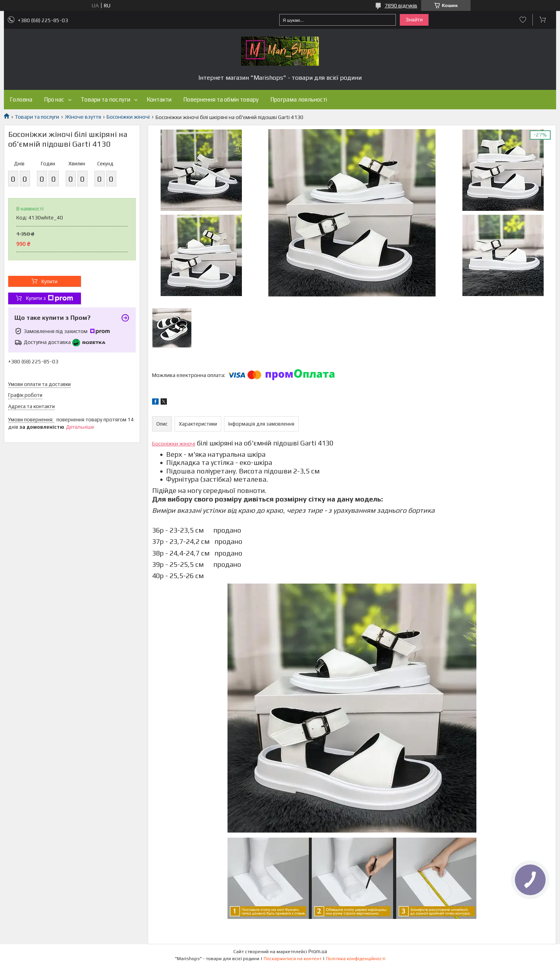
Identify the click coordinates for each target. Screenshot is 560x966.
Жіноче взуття (83, 117)
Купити (49, 281)
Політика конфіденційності (356, 959)
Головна (21, 99)
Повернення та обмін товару (221, 99)
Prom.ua (318, 951)
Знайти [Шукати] (414, 20)
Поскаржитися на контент (293, 959)
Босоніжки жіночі (128, 117)
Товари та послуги (105, 99)
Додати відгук (523, 20)
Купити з (49, 298)
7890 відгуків (401, 5)
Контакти (159, 99)
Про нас (54, 99)
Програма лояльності (299, 99)
